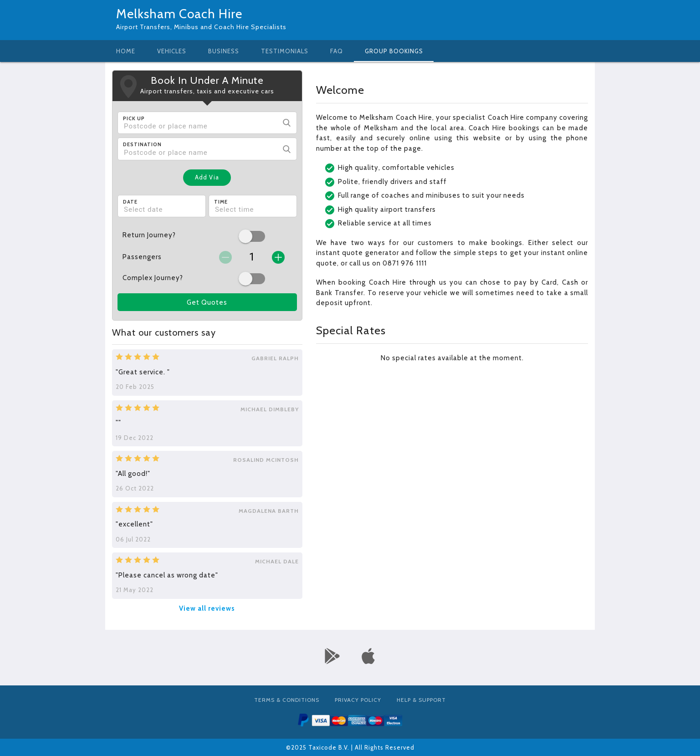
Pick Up (134, 118)
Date (130, 202)
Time (221, 202)
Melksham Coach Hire (179, 14)
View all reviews (207, 608)
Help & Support (421, 700)
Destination (142, 144)
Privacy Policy (358, 700)
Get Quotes (207, 302)
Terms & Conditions (287, 700)
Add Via (207, 177)
